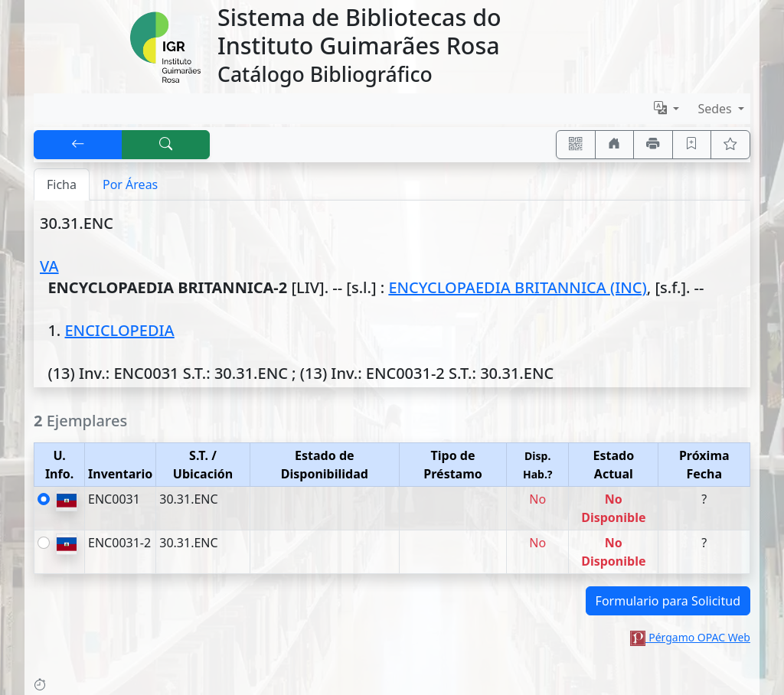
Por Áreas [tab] (130, 184)
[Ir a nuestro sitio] (615, 145)
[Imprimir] (653, 145)
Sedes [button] (716, 109)
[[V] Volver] (78, 145)
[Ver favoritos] (730, 145)
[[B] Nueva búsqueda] (166, 145)
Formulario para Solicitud (668, 601)
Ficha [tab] (62, 184)
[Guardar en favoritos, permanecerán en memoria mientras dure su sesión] (692, 145)
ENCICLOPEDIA (119, 330)
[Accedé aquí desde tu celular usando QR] (576, 145)
